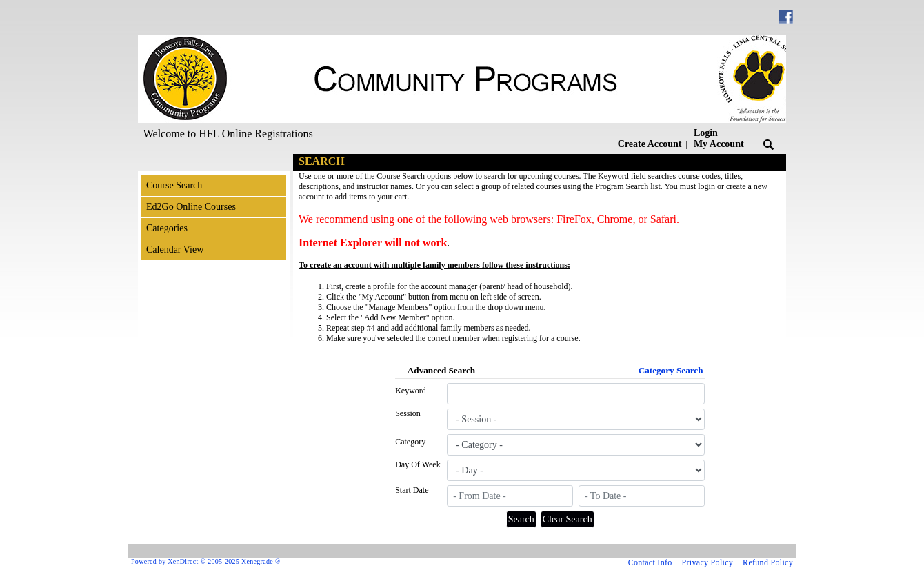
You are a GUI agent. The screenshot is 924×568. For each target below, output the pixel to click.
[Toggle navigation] (151, 163)
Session (408, 413)
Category (410, 442)
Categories (167, 228)
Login (719, 138)
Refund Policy (768, 562)
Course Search (174, 185)
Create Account (650, 144)
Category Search (671, 370)
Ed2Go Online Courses (191, 207)
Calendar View (175, 249)
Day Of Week (418, 464)
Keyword (411, 391)
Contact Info (650, 562)
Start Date (412, 490)
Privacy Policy (708, 562)
